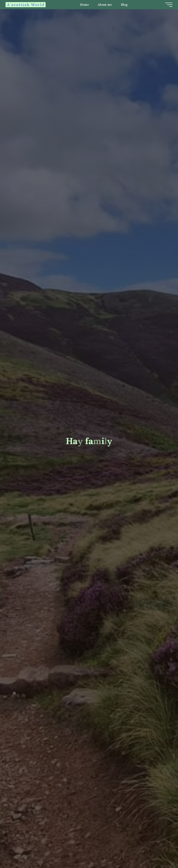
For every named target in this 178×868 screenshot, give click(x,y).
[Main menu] (168, 5)
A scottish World (26, 5)
